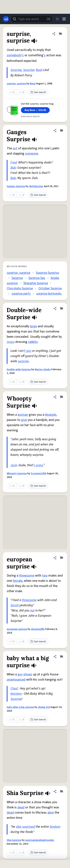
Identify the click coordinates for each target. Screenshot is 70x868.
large (33, 326)
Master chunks (43, 369)
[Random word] (48, 19)
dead (21, 807)
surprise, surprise (16, 84)
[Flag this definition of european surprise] (61, 558)
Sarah (15, 605)
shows (28, 674)
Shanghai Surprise (36, 283)
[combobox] (32, 19)
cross (10, 342)
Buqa (33, 84)
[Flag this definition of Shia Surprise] (61, 791)
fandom (55, 827)
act (15, 148)
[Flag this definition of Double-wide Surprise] (61, 309)
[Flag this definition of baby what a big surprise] (61, 657)
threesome (27, 576)
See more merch (30, 116)
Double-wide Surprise (19, 369)
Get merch (38, 92)
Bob (13, 168)
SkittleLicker (36, 186)
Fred (14, 162)
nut (32, 610)
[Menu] (64, 19)
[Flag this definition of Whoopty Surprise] (61, 397)
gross (39, 465)
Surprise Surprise (47, 273)
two (45, 576)
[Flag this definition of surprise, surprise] (60, 34)
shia (19, 827)
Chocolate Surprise (20, 288)
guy (20, 674)
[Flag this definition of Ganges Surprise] (61, 131)
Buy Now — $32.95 (35, 110)
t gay (28, 351)
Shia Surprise (14, 840)
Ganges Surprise (16, 186)
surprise (23, 361)
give (24, 420)
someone (32, 154)
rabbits (33, 342)
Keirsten (16, 694)
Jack (14, 465)
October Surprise (50, 288)
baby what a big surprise (20, 707)
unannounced (16, 680)
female (18, 581)
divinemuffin (38, 629)
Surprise (16, 70)
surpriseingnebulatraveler (40, 840)
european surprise (17, 629)
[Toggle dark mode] (57, 19)
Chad (14, 688)
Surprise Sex (37, 278)
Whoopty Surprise (17, 473)
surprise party (21, 294)
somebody (14, 55)
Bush (39, 70)
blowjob (50, 415)
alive (51, 813)
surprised (29, 827)
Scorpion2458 (38, 473)
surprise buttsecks (49, 294)
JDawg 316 (44, 707)
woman (23, 415)
